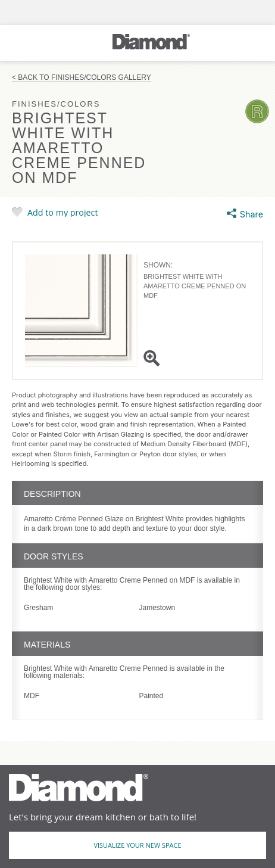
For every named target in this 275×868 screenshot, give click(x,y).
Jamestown (157, 608)
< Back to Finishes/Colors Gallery (82, 78)
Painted (151, 696)
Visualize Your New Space (137, 845)
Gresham (38, 608)
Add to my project (63, 212)
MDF (32, 696)
